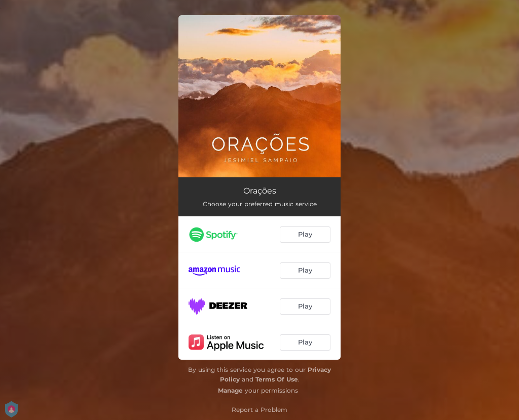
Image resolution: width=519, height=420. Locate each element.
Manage (230, 390)
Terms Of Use (277, 379)
